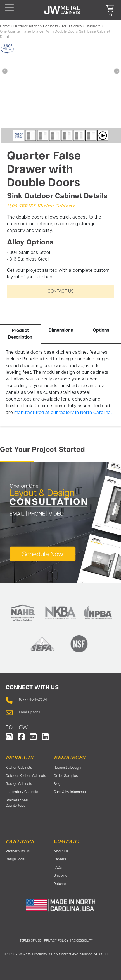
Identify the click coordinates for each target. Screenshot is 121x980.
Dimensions (61, 331)
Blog (57, 784)
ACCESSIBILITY (82, 941)
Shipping (60, 876)
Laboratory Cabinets (22, 792)
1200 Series (72, 26)
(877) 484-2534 (33, 700)
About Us (61, 851)
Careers (60, 859)
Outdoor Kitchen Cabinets (36, 26)
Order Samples (66, 776)
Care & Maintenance (70, 792)
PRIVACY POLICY (56, 941)
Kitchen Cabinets (19, 768)
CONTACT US (61, 292)
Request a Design (67, 768)
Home (5, 26)
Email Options (29, 712)
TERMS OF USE (30, 941)
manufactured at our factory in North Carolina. (63, 413)
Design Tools (15, 859)
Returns (60, 884)
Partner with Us (18, 851)
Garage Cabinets (19, 784)
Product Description (20, 334)
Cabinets (93, 26)
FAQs (58, 868)
